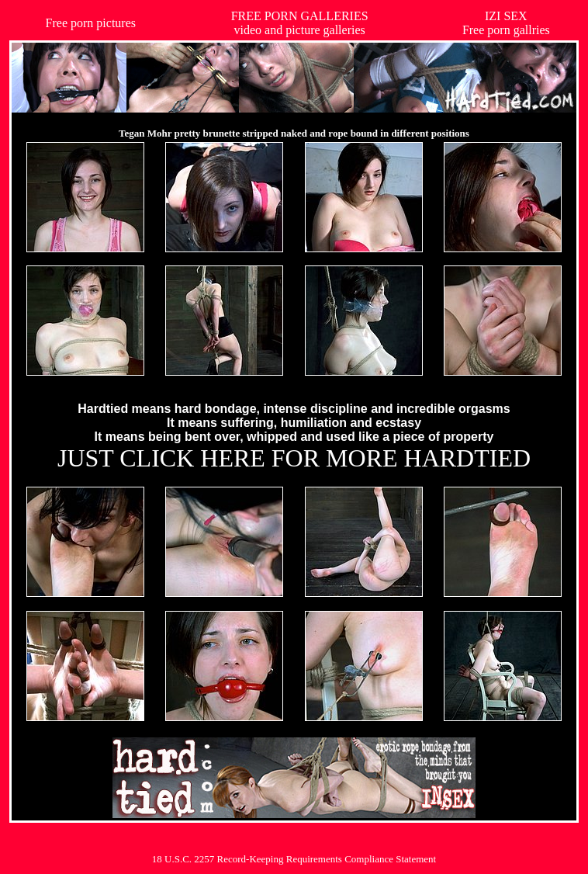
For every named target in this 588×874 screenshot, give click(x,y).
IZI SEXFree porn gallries (506, 23)
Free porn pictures (91, 23)
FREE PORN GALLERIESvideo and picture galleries (300, 23)
